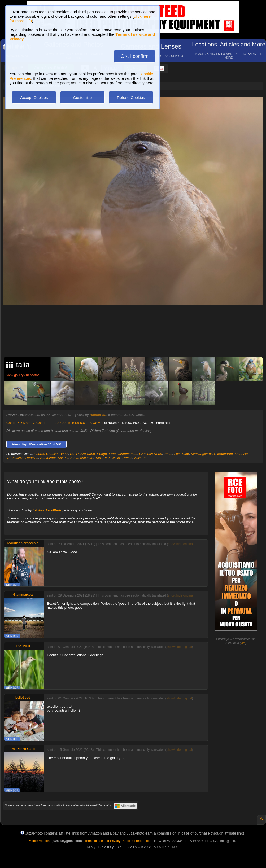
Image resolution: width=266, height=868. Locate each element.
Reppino (32, 458)
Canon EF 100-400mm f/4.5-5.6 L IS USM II (70, 423)
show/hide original (181, 544)
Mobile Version (39, 841)
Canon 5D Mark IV (20, 423)
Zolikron (140, 458)
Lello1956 (182, 454)
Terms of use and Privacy (103, 841)
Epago (102, 454)
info (243, 643)
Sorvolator (48, 458)
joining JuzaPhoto (47, 510)
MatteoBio (225, 454)
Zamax (127, 458)
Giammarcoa (127, 454)
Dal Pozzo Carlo (82, 454)
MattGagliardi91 (203, 454)
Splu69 (63, 458)
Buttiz (64, 454)
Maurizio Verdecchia (23, 543)
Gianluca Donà (151, 454)
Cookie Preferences (137, 841)
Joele (168, 454)
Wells (116, 458)
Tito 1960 (102, 458)
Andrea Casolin (46, 454)
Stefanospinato (82, 458)
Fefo (112, 454)
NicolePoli (98, 415)
